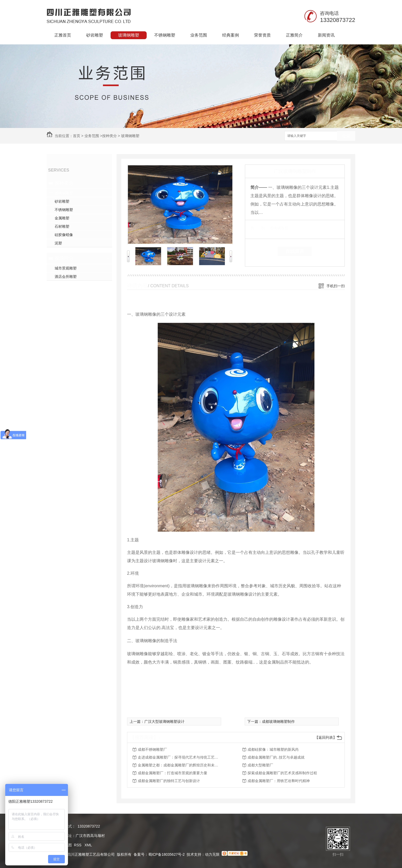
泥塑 (58, 243)
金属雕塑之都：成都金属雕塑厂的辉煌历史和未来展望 (180, 765)
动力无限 (212, 854)
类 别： (259, 228)
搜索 (346, 136)
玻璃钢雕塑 (129, 35)
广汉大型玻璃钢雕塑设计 (164, 722)
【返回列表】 (326, 737)
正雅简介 (294, 35)
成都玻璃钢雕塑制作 (278, 722)
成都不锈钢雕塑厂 (152, 749)
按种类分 (110, 136)
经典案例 (231, 35)
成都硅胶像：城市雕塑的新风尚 (273, 749)
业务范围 (199, 35)
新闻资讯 (326, 35)
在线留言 (295, 251)
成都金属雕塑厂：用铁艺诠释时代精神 (279, 781)
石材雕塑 (62, 226)
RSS (78, 845)
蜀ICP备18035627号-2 (166, 854)
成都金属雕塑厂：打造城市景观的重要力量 (173, 773)
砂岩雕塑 (95, 35)
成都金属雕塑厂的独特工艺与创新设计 (169, 781)
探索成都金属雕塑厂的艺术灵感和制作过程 (282, 773)
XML (88, 845)
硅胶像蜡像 (64, 235)
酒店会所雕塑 (66, 277)
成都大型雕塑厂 (260, 765)
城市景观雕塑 (66, 268)
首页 (77, 136)
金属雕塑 (62, 218)
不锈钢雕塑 (165, 35)
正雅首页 (63, 35)
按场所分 (64, 258)
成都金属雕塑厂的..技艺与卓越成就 (276, 757)
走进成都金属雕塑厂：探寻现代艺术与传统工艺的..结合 (180, 757)
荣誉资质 (262, 35)
